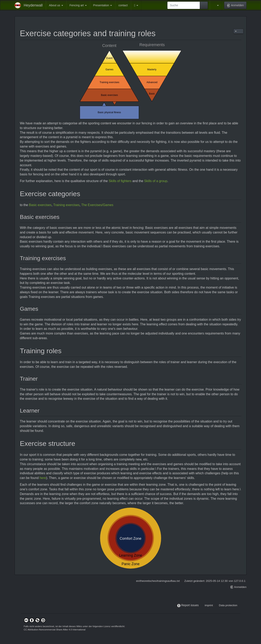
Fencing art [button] (78, 5)
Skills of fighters (120, 181)
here (43, 478)
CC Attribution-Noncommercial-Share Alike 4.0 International (55, 630)
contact (123, 5)
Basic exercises (40, 205)
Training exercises (66, 205)
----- (202, 605)
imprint (209, 605)
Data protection (228, 605)
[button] (136, 5)
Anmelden (238, 587)
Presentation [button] (103, 5)
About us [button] (56, 5)
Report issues (190, 605)
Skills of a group (156, 181)
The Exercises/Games (97, 205)
